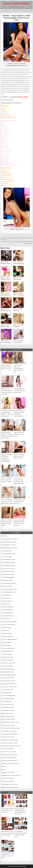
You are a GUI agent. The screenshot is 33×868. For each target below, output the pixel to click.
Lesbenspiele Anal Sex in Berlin (10, 755)
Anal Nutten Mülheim (7, 642)
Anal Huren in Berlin (7, 586)
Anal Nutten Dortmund (7, 610)
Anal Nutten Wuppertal (7, 660)
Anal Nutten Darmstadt (7, 607)
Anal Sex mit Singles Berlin (8, 696)
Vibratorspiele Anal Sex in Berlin (10, 784)
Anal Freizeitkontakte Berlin (8, 563)
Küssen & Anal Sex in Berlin (9, 752)
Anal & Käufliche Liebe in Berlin (9, 539)
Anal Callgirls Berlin (6, 551)
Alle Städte (4, 536)
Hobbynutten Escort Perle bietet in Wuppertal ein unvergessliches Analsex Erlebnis (7, 458)
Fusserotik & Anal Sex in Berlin (9, 743)
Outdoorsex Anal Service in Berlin (10, 764)
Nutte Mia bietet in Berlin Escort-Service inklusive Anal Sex (7, 367)
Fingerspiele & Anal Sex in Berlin (10, 740)
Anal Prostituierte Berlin (7, 672)
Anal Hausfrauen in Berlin (8, 569)
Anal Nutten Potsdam (7, 654)
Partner (3, 767)
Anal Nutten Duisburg (7, 613)
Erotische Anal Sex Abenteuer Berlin (11, 728)
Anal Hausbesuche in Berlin (9, 566)
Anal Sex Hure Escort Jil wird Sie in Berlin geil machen (19, 502)
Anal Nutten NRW (6, 645)
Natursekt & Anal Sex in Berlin (9, 761)
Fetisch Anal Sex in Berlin (8, 737)
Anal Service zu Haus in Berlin (9, 687)
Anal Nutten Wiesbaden (8, 657)
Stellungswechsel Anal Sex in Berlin (11, 775)
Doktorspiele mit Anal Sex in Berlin (10, 722)
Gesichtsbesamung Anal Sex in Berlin (11, 746)
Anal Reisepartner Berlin (8, 678)
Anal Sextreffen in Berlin (8, 704)
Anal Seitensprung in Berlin (8, 681)
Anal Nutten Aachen (7, 595)
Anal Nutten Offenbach (7, 651)
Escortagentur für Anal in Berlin (9, 734)
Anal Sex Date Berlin (7, 693)
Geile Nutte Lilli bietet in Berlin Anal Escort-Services (19, 434)
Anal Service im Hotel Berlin (9, 684)
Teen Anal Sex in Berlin (7, 778)
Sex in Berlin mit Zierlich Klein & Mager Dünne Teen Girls (8, 810)
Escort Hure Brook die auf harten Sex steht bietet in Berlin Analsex (7, 502)
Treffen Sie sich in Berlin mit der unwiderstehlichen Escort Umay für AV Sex (19, 369)
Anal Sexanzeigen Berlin (8, 699)
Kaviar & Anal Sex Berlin (8, 749)
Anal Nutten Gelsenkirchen (8, 625)
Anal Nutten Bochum (7, 601)
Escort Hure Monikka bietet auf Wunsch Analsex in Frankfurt (7, 480)
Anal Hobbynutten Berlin (8, 577)
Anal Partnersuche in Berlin (8, 663)
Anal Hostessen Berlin (7, 580)
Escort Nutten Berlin (16, 3)
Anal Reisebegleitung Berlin (9, 675)
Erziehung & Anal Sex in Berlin (9, 731)
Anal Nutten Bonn (6, 604)
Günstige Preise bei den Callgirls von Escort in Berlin (8, 856)
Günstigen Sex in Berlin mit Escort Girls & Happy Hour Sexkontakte (8, 833)
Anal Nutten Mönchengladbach (9, 639)
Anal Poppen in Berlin (7, 666)
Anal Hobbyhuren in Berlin (8, 571)
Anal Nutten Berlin (6, 598)
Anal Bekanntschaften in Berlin (9, 548)
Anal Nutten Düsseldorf (7, 616)
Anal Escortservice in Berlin (8, 554)
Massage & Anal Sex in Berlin (9, 758)
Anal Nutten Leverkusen (8, 636)
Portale (3, 769)
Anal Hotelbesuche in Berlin (9, 583)
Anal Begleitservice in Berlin (9, 545)
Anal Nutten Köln (6, 631)
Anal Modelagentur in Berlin (9, 592)
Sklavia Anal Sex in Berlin (8, 772)
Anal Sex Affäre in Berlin (8, 690)
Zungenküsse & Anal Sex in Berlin (10, 787)
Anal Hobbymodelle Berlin (8, 574)
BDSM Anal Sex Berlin (7, 713)
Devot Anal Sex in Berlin (8, 716)
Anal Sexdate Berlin (7, 702)
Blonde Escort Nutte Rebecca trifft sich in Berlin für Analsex (19, 456)
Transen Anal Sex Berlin (8, 781)
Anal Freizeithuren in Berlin (8, 560)
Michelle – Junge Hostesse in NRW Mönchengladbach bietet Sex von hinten (16, 18)
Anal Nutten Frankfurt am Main (9, 622)
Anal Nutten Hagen (6, 628)
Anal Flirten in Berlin (7, 557)
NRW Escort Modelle (22, 97)
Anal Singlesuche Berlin (8, 707)
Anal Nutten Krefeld (6, 633)
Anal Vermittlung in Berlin (8, 710)
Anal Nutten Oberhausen (8, 648)
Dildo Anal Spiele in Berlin (8, 719)
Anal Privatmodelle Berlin (8, 669)
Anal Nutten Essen (6, 619)
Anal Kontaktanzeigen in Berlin (9, 589)
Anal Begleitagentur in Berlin (9, 542)
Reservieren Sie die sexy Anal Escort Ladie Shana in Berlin (19, 391)
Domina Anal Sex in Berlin (8, 725)
